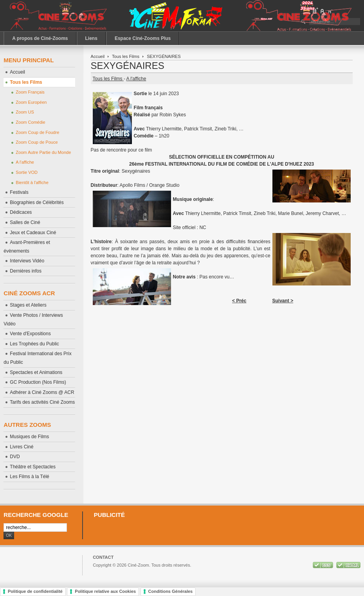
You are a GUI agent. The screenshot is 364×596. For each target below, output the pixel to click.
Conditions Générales (171, 591)
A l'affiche (136, 79)
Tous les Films (126, 56)
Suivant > (283, 301)
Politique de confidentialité (35, 591)
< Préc (239, 301)
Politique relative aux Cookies (105, 591)
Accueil (98, 56)
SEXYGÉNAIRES (128, 66)
